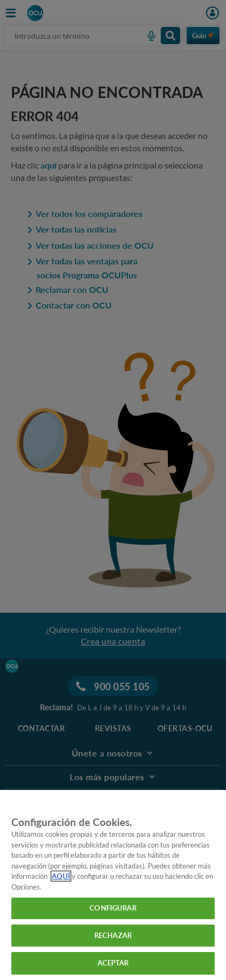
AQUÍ (61, 876)
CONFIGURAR (113, 908)
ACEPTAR (113, 963)
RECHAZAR (113, 935)
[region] (113, 885)
